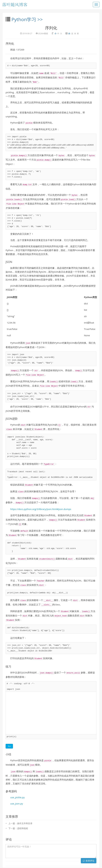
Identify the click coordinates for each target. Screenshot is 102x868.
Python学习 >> (27, 19)
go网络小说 (70, 861)
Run (9, 734)
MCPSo (54, 861)
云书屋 (39, 861)
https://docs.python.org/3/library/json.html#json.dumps (41, 502)
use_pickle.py (17, 785)
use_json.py (17, 791)
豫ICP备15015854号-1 (71, 864)
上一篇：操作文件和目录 (20, 811)
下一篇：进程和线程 (18, 816)
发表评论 (89, 848)
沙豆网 (46, 861)
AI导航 (61, 861)
